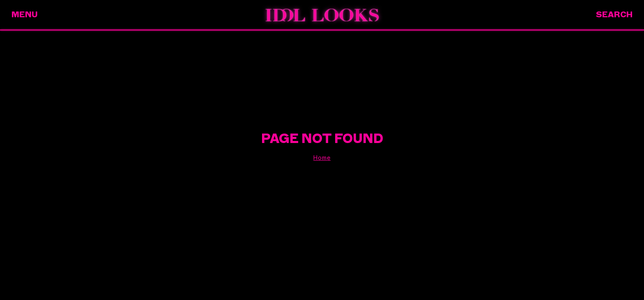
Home (322, 158)
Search (614, 15)
